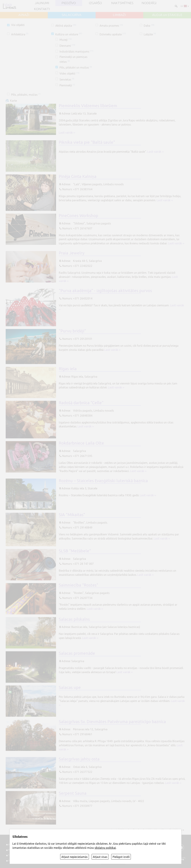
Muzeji (66, 40)
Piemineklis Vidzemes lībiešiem (88, 106)
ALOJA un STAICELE (167, 15)
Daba (149, 26)
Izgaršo (95, 3)
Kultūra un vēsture (69, 34)
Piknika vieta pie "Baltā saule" (87, 142)
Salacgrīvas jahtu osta (79, 759)
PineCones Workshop (78, 216)
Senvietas (67, 80)
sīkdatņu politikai (105, 848)
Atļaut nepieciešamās (74, 857)
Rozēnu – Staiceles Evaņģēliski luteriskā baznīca (103, 481)
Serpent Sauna (73, 793)
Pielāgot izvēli (121, 857)
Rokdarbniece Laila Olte (81, 443)
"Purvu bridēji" (72, 331)
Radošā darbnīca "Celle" (81, 403)
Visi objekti (18, 25)
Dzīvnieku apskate (113, 34)
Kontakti (42, 9)
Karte (13, 101)
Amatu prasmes (111, 26)
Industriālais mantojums (76, 52)
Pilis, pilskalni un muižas (76, 67)
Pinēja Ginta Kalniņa (78, 176)
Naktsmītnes (122, 3)
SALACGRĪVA (72, 15)
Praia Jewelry (72, 253)
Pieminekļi (67, 85)
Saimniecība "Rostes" (78, 585)
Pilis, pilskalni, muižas (26, 95)
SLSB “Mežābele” (75, 551)
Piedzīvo (69, 3)
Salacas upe (70, 687)
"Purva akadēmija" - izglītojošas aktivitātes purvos (105, 291)
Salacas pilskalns (74, 619)
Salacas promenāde (77, 653)
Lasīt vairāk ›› (67, 133)
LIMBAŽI (119, 15)
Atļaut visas (100, 857)
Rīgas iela (68, 369)
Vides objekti (69, 73)
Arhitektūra (20, 34)
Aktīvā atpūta (66, 26)
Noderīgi (149, 3)
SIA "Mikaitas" (72, 515)
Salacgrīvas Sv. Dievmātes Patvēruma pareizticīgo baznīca (112, 722)
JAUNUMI (42, 3)
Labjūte (150, 34)
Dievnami (67, 46)
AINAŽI (24, 15)
